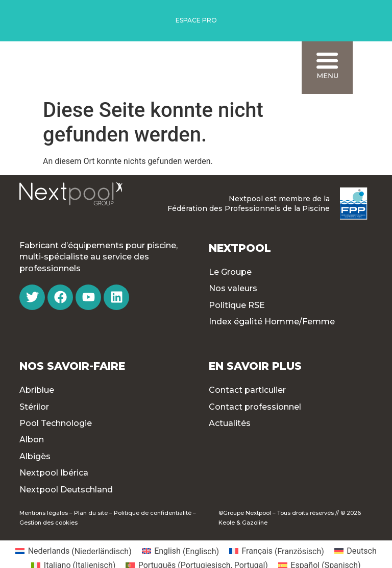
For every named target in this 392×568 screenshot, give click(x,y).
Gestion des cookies (48, 523)
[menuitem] (73, 552)
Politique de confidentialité (153, 513)
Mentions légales (44, 513)
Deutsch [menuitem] (361, 551)
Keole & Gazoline (243, 523)
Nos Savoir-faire (72, 366)
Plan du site (91, 513)
